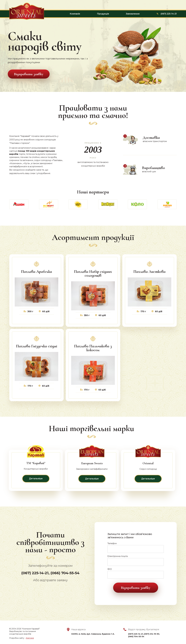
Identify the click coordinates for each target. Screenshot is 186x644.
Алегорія (30, 638)
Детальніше (36, 479)
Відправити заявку (29, 74)
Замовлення (133, 14)
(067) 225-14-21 (169, 14)
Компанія (75, 14)
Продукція (103, 14)
